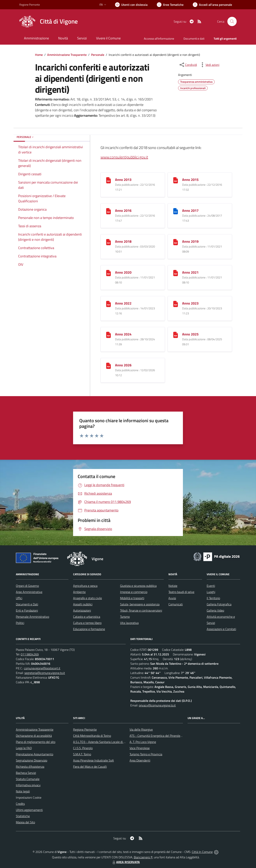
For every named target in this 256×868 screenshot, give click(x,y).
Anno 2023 (190, 303)
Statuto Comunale (28, 779)
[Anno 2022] (108, 303)
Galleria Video (215, 610)
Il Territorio (213, 598)
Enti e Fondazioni (27, 610)
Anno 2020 (123, 272)
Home (39, 55)
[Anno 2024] (108, 334)
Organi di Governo (27, 586)
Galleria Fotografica (219, 604)
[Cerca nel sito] (232, 21)
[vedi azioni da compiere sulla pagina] (209, 65)
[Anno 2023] (176, 303)
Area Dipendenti (140, 760)
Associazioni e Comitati (221, 629)
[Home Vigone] (49, 21)
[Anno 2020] (108, 273)
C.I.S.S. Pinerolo (83, 748)
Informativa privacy (28, 785)
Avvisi (172, 598)
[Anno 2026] (108, 365)
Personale (98, 55)
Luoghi (211, 592)
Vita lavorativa (129, 623)
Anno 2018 (123, 241)
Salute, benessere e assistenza (140, 604)
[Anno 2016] (108, 211)
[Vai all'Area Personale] (212, 5)
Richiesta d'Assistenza (30, 767)
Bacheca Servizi (26, 773)
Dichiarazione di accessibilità (34, 736)
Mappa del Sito (25, 822)
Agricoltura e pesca (85, 586)
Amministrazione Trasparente (67, 55)
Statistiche (23, 816)
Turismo (125, 617)
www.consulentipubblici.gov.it (124, 157)
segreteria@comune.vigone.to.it (45, 673)
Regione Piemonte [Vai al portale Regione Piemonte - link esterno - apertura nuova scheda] (30, 5)
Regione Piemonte (85, 729)
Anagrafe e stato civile (87, 598)
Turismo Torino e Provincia (146, 754)
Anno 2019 (190, 241)
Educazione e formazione (89, 629)
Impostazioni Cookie (29, 797)
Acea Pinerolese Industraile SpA (93, 760)
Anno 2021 (190, 272)
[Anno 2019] (176, 242)
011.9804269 (30, 654)
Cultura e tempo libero (87, 623)
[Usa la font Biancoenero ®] (131, 5)
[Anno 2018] (108, 242)
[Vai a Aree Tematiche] (170, 5)
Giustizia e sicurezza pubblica (138, 586)
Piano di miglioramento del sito (36, 742)
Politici (20, 623)
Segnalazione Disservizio (32, 760)
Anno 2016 (123, 211)
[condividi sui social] (188, 65)
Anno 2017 (190, 211)
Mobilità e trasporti (132, 598)
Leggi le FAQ (24, 748)
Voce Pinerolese (140, 748)
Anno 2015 (190, 180)
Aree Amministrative (29, 592)
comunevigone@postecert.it (42, 668)
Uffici (19, 598)
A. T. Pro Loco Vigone (143, 742)
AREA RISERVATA (126, 862)
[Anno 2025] (176, 334)
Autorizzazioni (82, 610)
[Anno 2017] (176, 211)
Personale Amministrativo (32, 617)
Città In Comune (202, 852)
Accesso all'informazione (159, 39)
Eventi (211, 586)
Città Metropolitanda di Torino (92, 736)
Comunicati (176, 604)
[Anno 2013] (108, 180)
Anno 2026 (123, 365)
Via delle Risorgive (141, 729)
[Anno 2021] (176, 273)
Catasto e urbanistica (87, 617)
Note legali (23, 791)
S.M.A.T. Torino (82, 754)
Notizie (173, 586)
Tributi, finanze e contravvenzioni (141, 610)
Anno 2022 (123, 303)
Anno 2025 (190, 334)
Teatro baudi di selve (181, 592)
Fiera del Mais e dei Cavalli (90, 767)
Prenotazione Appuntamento (35, 754)
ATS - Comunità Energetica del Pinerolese (156, 736)
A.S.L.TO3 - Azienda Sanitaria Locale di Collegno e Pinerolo (111, 742)
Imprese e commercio (134, 592)
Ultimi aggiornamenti (29, 810)
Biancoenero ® (143, 857)
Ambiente (79, 592)
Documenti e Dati (27, 604)
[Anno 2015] (176, 180)
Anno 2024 (123, 334)
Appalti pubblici (83, 604)
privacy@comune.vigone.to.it (157, 705)
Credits (20, 804)
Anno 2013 (123, 180)
